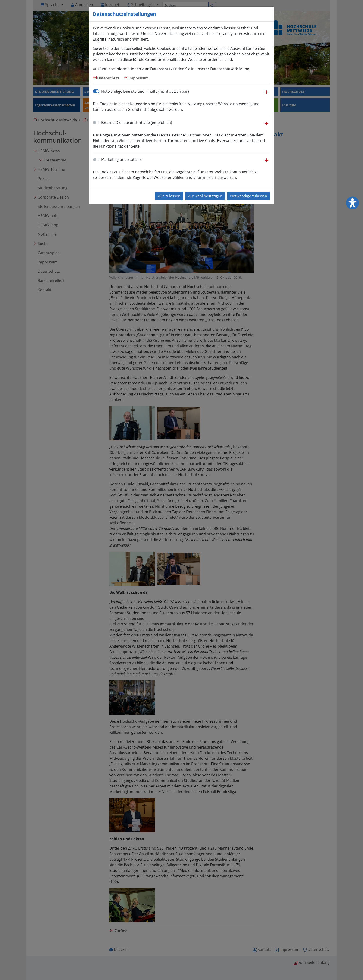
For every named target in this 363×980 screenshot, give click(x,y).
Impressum (139, 78)
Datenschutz (108, 78)
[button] (266, 95)
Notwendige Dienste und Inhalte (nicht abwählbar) (145, 91)
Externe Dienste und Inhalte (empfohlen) (137, 123)
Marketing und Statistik (121, 159)
